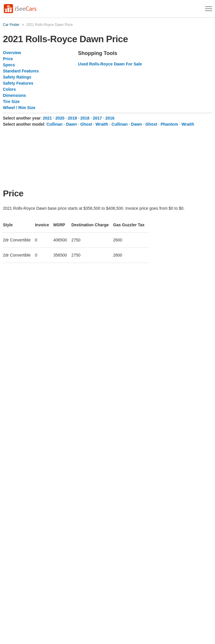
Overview (12, 53)
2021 (47, 118)
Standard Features (21, 71)
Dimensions (14, 95)
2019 (72, 118)
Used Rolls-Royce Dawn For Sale (110, 64)
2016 (110, 118)
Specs (9, 65)
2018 (85, 118)
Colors (9, 89)
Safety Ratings (17, 77)
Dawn (71, 124)
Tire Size (11, 102)
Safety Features (18, 83)
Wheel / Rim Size (19, 108)
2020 (60, 118)
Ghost (86, 124)
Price (8, 59)
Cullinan (54, 124)
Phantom (169, 124)
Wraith (102, 124)
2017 (97, 118)
